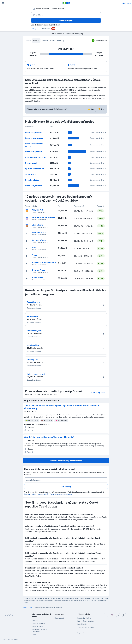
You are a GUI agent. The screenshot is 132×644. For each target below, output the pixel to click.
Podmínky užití (82, 624)
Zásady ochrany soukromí (86, 627)
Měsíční (36, 41)
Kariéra (34, 635)
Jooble (16, 639)
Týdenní (45, 41)
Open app (126, 3)
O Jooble (35, 620)
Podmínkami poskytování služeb (61, 494)
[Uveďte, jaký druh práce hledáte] (66, 9)
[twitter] (118, 615)
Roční (29, 41)
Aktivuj (66, 487)
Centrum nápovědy (38, 623)
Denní (52, 41)
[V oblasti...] (66, 15)
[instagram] (112, 615)
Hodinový (61, 41)
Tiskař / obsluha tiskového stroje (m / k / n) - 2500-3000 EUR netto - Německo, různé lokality (62, 407)
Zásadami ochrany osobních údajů (36, 494)
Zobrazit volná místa (98, 132)
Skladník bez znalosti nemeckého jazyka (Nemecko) (49, 437)
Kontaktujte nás (98, 393)
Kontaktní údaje (37, 626)
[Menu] (3, 3)
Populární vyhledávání (85, 618)
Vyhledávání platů (66, 20)
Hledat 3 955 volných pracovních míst (66, 461)
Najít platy (81, 633)
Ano (91, 109)
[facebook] (106, 615)
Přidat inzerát (59, 618)
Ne (101, 109)
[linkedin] (124, 615)
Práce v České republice (86, 621)
